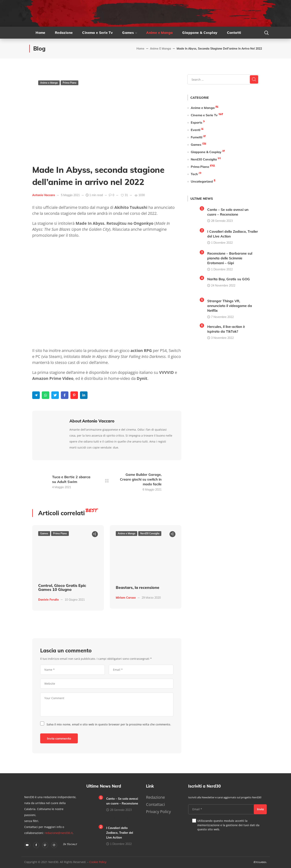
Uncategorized (202, 181)
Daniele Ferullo (48, 600)
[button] (266, 33)
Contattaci (155, 804)
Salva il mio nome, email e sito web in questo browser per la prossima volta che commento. (109, 724)
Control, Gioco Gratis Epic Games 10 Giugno (62, 587)
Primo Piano (70, 83)
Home (140, 49)
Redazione (155, 797)
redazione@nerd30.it (59, 833)
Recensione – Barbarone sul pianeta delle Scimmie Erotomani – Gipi (230, 258)
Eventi (196, 130)
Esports (197, 122)
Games (44, 533)
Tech (194, 174)
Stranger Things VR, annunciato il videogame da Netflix (230, 306)
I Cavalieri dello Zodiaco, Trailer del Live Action (120, 833)
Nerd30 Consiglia (150, 533)
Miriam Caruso (126, 598)
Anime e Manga (161, 49)
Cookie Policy (98, 862)
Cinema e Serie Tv (204, 115)
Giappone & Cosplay (206, 152)
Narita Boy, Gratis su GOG (229, 279)
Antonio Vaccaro (44, 195)
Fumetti (197, 137)
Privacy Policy (158, 812)
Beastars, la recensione (138, 587)
